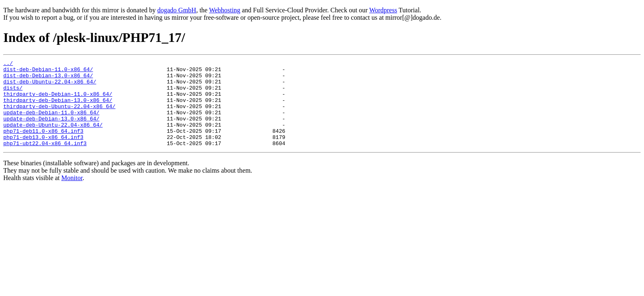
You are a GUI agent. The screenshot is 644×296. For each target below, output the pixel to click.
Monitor (72, 195)
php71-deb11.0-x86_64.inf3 (43, 146)
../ (8, 64)
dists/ (13, 94)
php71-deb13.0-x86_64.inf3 (43, 153)
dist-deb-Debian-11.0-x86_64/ (48, 72)
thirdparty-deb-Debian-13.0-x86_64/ (58, 109)
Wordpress (383, 10)
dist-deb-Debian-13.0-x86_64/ (48, 79)
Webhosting (225, 10)
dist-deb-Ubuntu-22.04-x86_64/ (50, 86)
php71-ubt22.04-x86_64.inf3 (45, 160)
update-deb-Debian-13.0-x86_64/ (51, 131)
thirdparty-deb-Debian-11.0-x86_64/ (58, 101)
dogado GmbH (177, 10)
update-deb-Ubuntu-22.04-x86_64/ (53, 138)
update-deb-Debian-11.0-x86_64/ (51, 123)
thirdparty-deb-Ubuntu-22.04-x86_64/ (59, 116)
